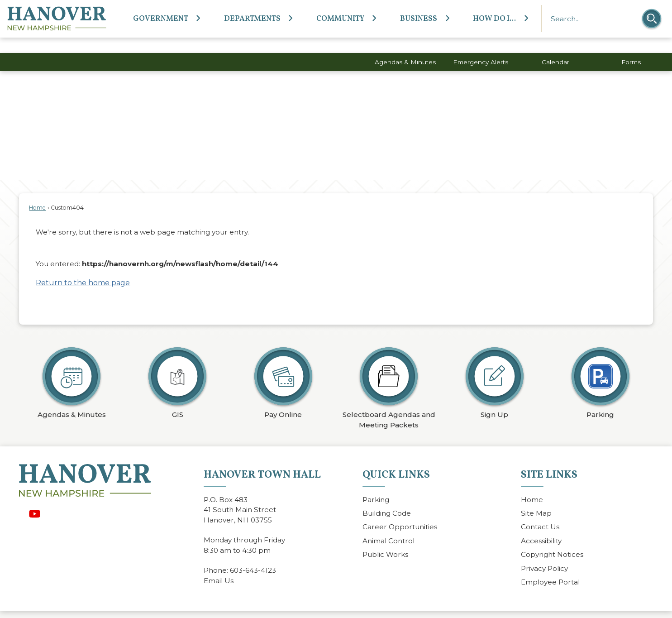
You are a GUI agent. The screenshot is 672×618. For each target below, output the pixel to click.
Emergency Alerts (481, 47)
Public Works (385, 539)
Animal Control (388, 525)
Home (37, 192)
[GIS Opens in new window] (177, 365)
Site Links (549, 460)
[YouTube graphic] (35, 498)
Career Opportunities (400, 511)
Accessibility (541, 525)
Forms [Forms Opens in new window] (631, 47)
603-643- (245, 555)
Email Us (219, 565)
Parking (376, 484)
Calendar (555, 47)
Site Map (536, 498)
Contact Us (540, 511)
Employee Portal (550, 567)
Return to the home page (83, 267)
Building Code (387, 498)
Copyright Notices (552, 539)
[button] (652, 19)
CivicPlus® (391, 606)
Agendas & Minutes (405, 47)
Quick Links (396, 460)
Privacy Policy (544, 553)
